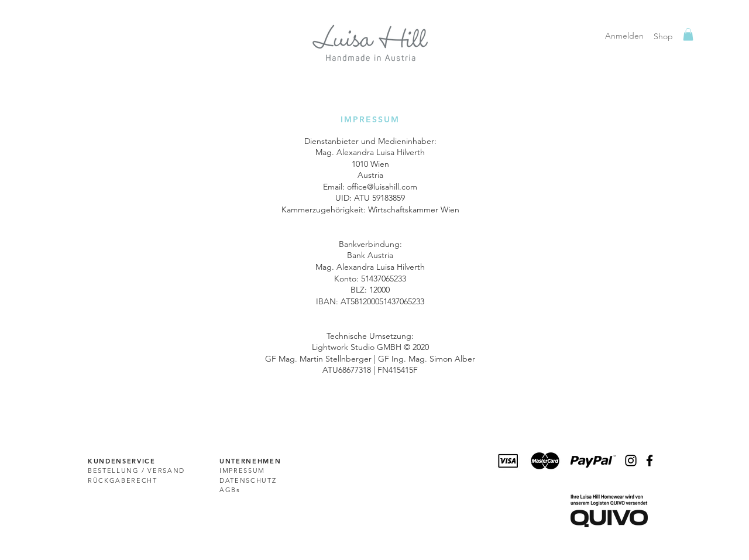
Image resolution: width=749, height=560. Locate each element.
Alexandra (355, 152)
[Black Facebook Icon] (650, 461)
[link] (688, 35)
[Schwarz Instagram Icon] (631, 461)
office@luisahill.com (382, 187)
